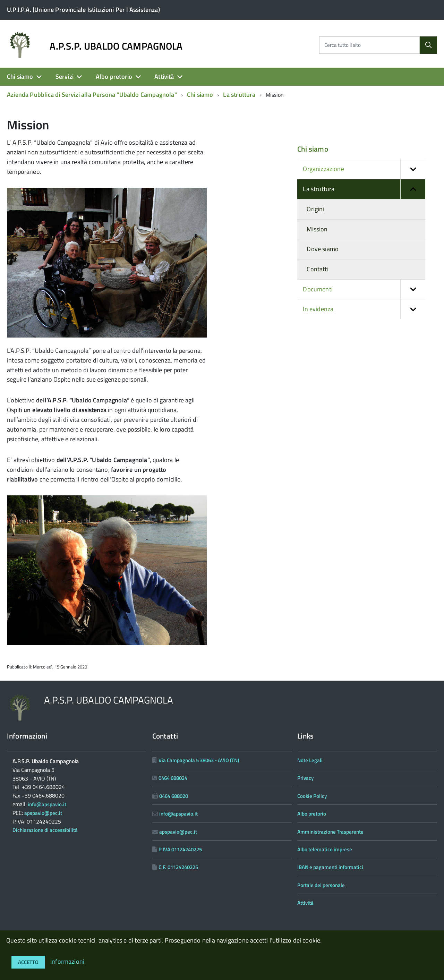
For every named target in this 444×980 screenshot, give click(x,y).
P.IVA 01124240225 (180, 849)
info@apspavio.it (47, 804)
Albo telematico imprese (325, 849)
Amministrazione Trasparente (330, 832)
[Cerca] (428, 45)
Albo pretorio (114, 76)
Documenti (364, 289)
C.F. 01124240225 (178, 867)
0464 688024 (173, 778)
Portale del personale (321, 885)
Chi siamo (20, 76)
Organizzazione (364, 169)
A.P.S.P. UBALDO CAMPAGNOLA (116, 46)
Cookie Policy (312, 796)
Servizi (65, 76)
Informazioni (67, 961)
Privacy (305, 778)
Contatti (317, 269)
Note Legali (310, 760)
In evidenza (364, 309)
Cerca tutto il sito (343, 45)
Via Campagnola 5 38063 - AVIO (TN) (199, 760)
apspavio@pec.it (43, 813)
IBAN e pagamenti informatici (330, 867)
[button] (413, 169)
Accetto (28, 962)
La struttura (239, 95)
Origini (315, 209)
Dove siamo (323, 249)
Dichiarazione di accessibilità (45, 830)
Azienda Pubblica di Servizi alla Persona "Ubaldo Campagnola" (92, 95)
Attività (164, 76)
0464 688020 (174, 796)
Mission (317, 229)
